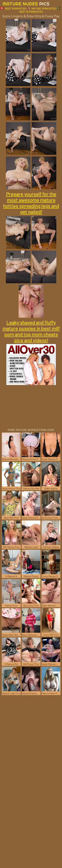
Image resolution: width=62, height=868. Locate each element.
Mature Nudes (26, 4)
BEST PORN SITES (13, 8)
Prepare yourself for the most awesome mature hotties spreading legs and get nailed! (31, 203)
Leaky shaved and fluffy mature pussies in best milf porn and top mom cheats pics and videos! (31, 331)
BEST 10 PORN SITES (40, 10)
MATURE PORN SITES (41, 8)
